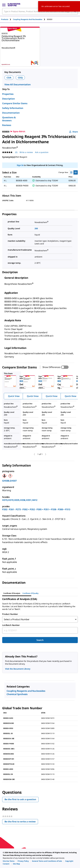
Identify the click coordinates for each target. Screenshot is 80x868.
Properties (8, 94)
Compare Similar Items (15, 103)
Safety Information (13, 108)
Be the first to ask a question (20, 799)
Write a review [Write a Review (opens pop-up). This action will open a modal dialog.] (26, 152)
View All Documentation (18, 84)
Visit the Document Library (18, 669)
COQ (20, 78)
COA (9, 78)
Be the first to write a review (21, 822)
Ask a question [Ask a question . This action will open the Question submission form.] (42, 152)
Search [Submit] (40, 640)
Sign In (20, 165)
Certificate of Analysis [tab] (12, 593)
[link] (9, 861)
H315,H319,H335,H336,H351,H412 (20, 500)
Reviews (7, 125)
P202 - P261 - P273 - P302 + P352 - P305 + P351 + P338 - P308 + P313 (36, 509)
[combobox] (40, 630)
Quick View (14, 396)
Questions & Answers (9, 119)
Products (5, 19)
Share (73, 132)
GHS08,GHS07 (9, 481)
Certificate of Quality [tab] (30, 593)
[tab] (7, 19)
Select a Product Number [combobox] (17, 619)
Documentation (11, 113)
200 (36, 228)
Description (9, 99)
